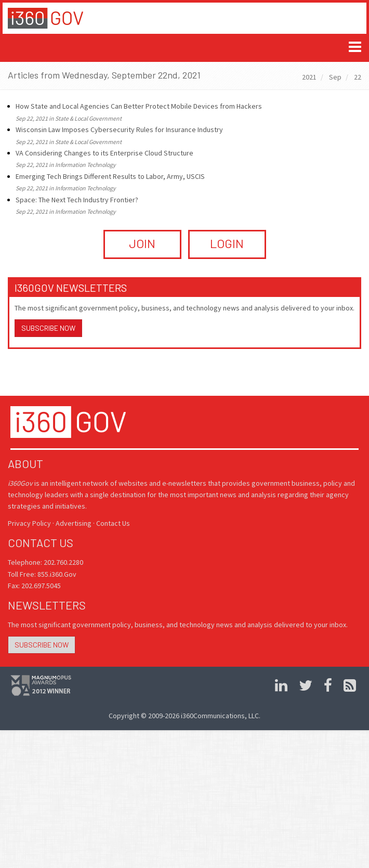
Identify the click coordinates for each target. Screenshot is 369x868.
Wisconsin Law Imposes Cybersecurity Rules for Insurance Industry (119, 129)
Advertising (74, 523)
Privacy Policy (29, 523)
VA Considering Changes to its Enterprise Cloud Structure (104, 153)
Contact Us (113, 523)
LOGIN (227, 243)
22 (358, 77)
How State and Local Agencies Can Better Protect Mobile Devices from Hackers (139, 106)
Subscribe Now (48, 328)
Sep (335, 77)
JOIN (142, 243)
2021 (309, 77)
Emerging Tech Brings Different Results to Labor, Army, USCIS (110, 176)
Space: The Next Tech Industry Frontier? (77, 200)
